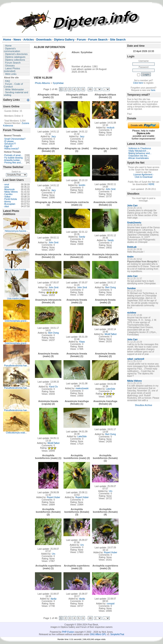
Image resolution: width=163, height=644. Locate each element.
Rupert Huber (54, 497)
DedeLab (132, 247)
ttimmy (8, 202)
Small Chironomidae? (15, 139)
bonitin (82, 185)
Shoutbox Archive (144, 405)
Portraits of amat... (13, 155)
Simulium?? (10, 144)
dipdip (54, 599)
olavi (7, 206)
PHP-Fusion (68, 632)
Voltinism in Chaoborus (140, 148)
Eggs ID (8, 146)
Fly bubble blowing (14, 158)
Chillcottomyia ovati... (16, 433)
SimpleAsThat (117, 634)
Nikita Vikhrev (11, 192)
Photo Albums (42, 83)
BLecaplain (10, 204)
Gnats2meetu (134, 223)
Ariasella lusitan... (13, 160)
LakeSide (111, 389)
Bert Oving (110, 287)
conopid (110, 604)
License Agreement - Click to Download (144, 176)
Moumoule (10, 189)
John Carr (132, 206)
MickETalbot (111, 334)
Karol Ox (53, 387)
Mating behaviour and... (140, 153)
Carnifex (9, 194)
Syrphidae (58, 83)
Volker (8, 197)
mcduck (111, 128)
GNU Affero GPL (98, 634)
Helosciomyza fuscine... (16, 231)
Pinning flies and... (13, 163)
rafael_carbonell (136, 359)
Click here (138, 83)
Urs (111, 491)
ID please (9, 141)
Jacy (54, 136)
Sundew (131, 288)
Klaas (82, 342)
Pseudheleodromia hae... (16, 366)
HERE (151, 184)
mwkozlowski (82, 388)
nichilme (132, 313)
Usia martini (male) (16, 299)
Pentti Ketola (11, 199)
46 (90, 89)
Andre (130, 257)
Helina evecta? (12, 149)
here (153, 90)
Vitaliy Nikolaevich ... (139, 151)
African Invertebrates (138, 158)
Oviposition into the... (139, 156)
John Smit (111, 189)
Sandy (82, 237)
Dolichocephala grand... (16, 321)
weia (7, 187)
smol (7, 185)
